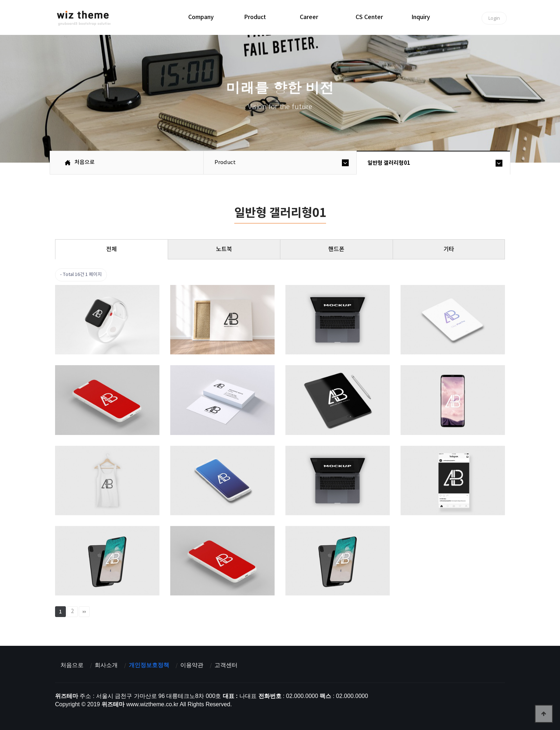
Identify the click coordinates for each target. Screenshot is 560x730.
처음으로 (72, 665)
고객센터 (226, 665)
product (255, 17)
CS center (369, 17)
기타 (449, 249)
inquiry (421, 17)
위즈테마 (84, 18)
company (201, 17)
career (309, 17)
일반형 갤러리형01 (389, 163)
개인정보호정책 (149, 665)
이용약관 (192, 665)
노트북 (224, 249)
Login (494, 18)
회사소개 (106, 665)
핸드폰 (336, 249)
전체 (112, 249)
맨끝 (84, 612)
